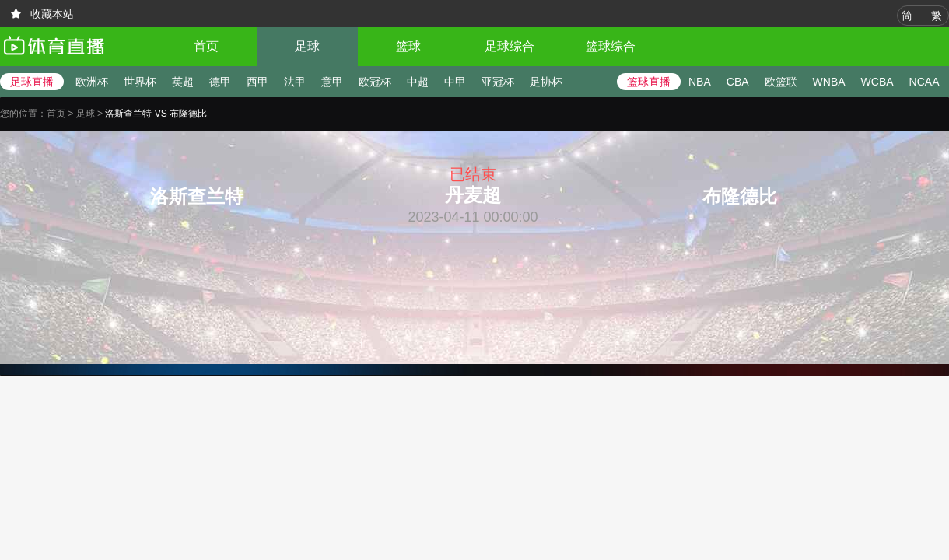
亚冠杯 (498, 82)
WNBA (829, 82)
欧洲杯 (92, 82)
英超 (183, 82)
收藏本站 (52, 14)
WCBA (877, 82)
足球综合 (510, 46)
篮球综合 (611, 46)
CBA (738, 82)
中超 (418, 82)
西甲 (257, 82)
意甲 (332, 82)
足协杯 (546, 82)
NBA (700, 82)
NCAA (924, 82)
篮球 (408, 46)
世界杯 (140, 82)
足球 (307, 46)
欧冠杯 (375, 82)
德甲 (220, 82)
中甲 (455, 82)
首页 (206, 46)
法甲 (295, 82)
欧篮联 (781, 82)
